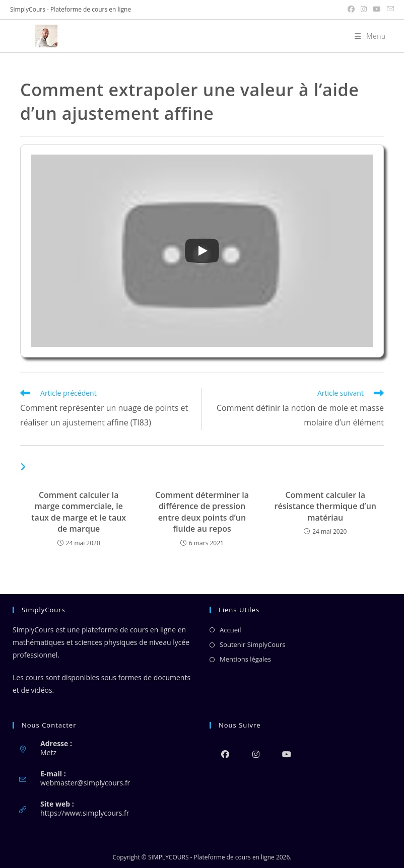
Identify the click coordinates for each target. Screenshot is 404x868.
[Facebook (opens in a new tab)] (351, 10)
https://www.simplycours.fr (85, 813)
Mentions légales (245, 659)
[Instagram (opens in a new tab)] (364, 10)
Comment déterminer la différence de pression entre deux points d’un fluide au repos (202, 512)
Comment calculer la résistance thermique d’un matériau (325, 506)
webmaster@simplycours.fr (85, 783)
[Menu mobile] (366, 36)
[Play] (202, 251)
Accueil (230, 630)
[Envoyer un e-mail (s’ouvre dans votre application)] (389, 10)
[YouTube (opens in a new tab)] (377, 10)
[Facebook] (225, 754)
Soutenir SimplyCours (252, 644)
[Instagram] (256, 754)
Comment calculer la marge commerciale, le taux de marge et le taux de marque (79, 512)
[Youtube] (286, 754)
